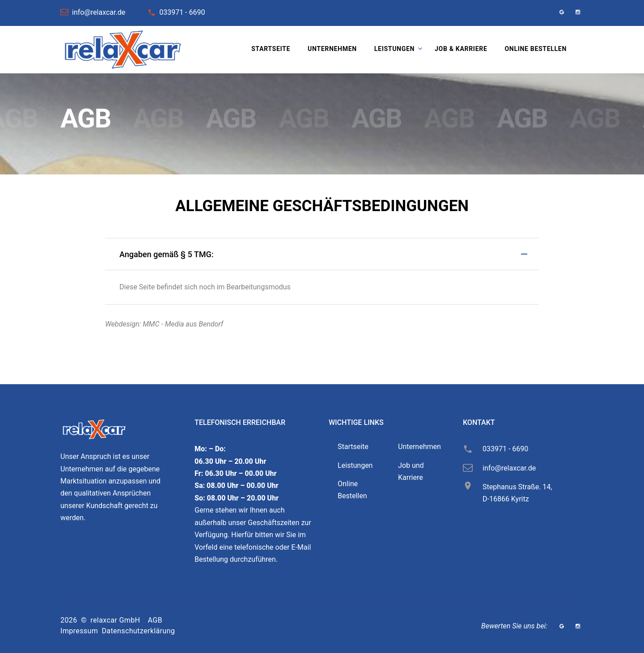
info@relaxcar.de (99, 12)
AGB (155, 620)
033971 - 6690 (182, 12)
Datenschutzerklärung (138, 631)
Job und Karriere (411, 471)
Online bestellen (536, 49)
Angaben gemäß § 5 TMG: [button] (166, 254)
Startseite (271, 49)
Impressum (79, 631)
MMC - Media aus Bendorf (183, 324)
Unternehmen (332, 49)
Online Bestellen (352, 490)
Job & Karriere (461, 49)
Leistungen (394, 49)
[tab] (322, 254)
